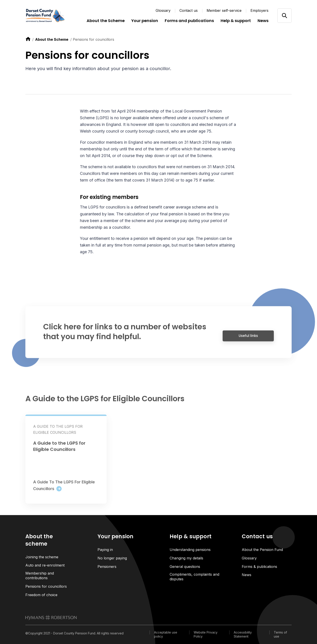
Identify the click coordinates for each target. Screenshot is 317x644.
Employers (259, 10)
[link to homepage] (51, 618)
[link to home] (28, 39)
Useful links (248, 338)
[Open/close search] (284, 15)
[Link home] (52, 16)
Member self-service (224, 10)
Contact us (189, 10)
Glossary (163, 10)
